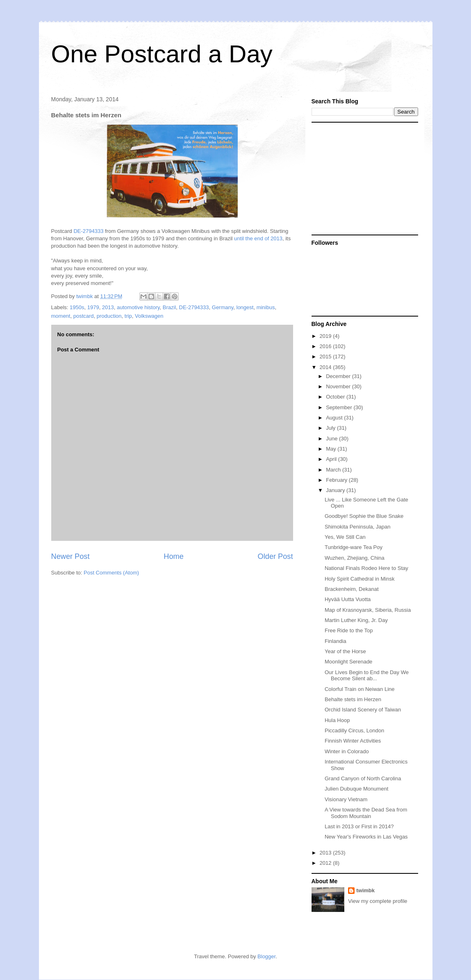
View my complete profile (378, 901)
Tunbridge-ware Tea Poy (354, 547)
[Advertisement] (363, 178)
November (339, 386)
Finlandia (336, 641)
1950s (77, 307)
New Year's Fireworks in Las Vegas (366, 837)
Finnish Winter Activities (353, 741)
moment (61, 316)
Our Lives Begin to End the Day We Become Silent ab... (367, 676)
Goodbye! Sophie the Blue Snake (364, 516)
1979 (93, 307)
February (337, 480)
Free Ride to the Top (349, 630)
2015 (327, 357)
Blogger (266, 956)
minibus (266, 307)
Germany (223, 307)
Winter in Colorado (347, 751)
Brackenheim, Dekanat (352, 589)
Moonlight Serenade (348, 662)
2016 (327, 346)
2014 (327, 367)
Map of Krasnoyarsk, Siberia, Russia (368, 610)
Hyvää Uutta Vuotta (348, 599)
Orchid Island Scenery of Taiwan (363, 710)
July (331, 428)
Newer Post (71, 556)
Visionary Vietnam (346, 799)
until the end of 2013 (258, 238)
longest (245, 307)
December (339, 376)
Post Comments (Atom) (111, 573)
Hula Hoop (337, 720)
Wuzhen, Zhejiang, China (355, 558)
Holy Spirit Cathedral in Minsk (360, 579)
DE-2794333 (88, 231)
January (336, 490)
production (109, 316)
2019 (327, 336)
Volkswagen (149, 316)
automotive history (138, 307)
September (340, 407)
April (332, 459)
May (332, 449)
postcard (84, 316)
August (335, 418)
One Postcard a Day (162, 54)
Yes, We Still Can (345, 537)
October (336, 397)
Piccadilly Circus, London (354, 730)
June (332, 439)
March (334, 470)
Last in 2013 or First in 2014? (359, 826)
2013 (108, 307)
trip (128, 316)
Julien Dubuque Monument (356, 789)
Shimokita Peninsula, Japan (357, 527)
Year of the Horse (345, 651)
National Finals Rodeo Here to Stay (366, 568)
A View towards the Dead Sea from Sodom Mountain (366, 813)
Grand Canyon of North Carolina (363, 778)
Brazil (170, 307)
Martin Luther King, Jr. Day (356, 620)
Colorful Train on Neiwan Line (360, 689)
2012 (327, 863)
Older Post (275, 556)
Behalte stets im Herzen (353, 699)
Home (174, 556)
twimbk (365, 890)
